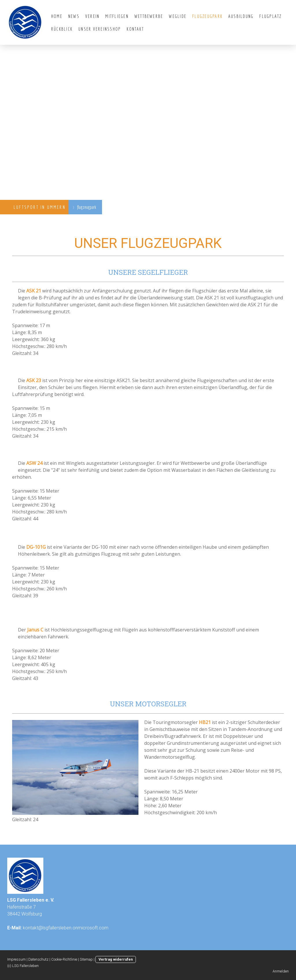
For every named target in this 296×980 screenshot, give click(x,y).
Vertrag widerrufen (116, 959)
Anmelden (281, 971)
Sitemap (86, 959)
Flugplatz (270, 16)
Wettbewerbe (149, 16)
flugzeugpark (207, 16)
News (74, 16)
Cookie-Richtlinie (64, 959)
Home (57, 16)
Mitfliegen (117, 16)
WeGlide (178, 16)
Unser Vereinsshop (100, 29)
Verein (92, 16)
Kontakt (135, 29)
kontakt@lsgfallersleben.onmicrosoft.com (66, 928)
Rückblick (62, 29)
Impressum (16, 959)
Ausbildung (241, 16)
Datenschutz (38, 959)
